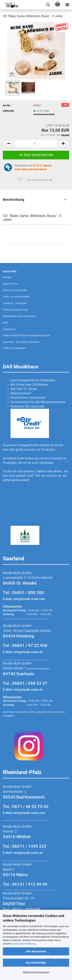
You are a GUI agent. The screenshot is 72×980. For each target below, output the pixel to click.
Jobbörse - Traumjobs (15, 303)
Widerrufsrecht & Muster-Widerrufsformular (27, 335)
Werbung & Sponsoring (15, 310)
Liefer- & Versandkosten (16, 297)
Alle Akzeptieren (36, 951)
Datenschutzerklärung (24, 944)
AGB (5, 323)
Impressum (9, 329)
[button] (9, 144)
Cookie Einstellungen (14, 348)
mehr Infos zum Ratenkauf (30, 169)
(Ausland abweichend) (44, 114)
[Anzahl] (36, 144)
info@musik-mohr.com (29, 599)
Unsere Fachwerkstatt (15, 290)
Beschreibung (14, 200)
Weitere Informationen (36, 972)
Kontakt (7, 277)
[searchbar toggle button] (48, 5)
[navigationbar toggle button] (67, 5)
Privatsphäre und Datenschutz (19, 316)
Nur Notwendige (36, 963)
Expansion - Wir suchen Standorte (21, 342)
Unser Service (10, 284)
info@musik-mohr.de (28, 652)
